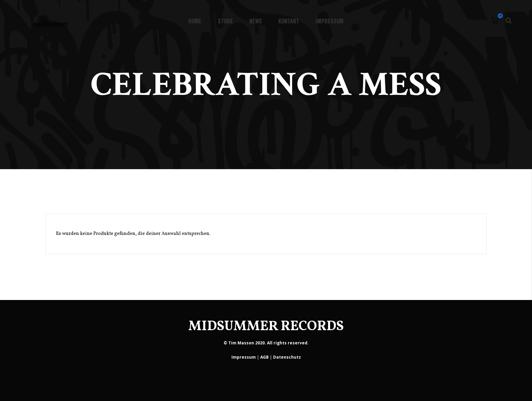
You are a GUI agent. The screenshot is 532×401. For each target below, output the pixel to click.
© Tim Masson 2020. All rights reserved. (266, 343)
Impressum (244, 357)
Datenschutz (287, 357)
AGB (264, 357)
